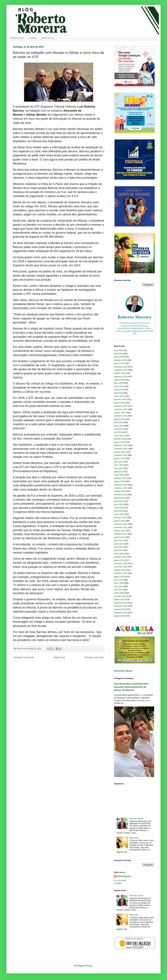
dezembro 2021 (121, 524)
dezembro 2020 (121, 563)
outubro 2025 (120, 373)
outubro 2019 (120, 609)
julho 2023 (118, 462)
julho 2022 (118, 501)
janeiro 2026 (119, 363)
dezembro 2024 (121, 406)
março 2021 (119, 554)
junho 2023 (119, 465)
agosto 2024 (119, 419)
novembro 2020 (121, 567)
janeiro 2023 (119, 481)
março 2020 (119, 593)
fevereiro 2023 (120, 478)
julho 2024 (118, 422)
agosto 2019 (119, 616)
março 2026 (119, 357)
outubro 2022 (120, 491)
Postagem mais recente (24, 657)
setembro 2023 (120, 455)
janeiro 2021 (119, 560)
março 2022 (119, 514)
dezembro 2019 (121, 603)
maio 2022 (119, 508)
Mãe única (134, 838)
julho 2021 (118, 540)
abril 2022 (118, 511)
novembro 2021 (121, 527)
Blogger (90, 966)
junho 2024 (119, 426)
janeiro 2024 (119, 442)
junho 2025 (119, 386)
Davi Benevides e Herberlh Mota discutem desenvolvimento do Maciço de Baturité (131, 687)
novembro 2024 (121, 409)
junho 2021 (119, 544)
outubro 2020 (120, 570)
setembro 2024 (120, 416)
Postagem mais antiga (94, 657)
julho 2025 (118, 383)
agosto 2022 (119, 498)
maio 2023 (119, 468)
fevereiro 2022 (120, 517)
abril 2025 (118, 393)
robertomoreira (124, 876)
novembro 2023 (121, 449)
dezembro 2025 (121, 367)
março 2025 (119, 396)
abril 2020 (118, 590)
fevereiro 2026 (120, 360)
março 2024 (119, 436)
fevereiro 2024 (120, 439)
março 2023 (119, 475)
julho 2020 (118, 580)
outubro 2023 (120, 452)
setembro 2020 (120, 573)
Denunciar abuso (123, 671)
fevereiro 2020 (120, 596)
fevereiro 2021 (120, 557)
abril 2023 (118, 472)
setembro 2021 (120, 534)
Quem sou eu (48, 38)
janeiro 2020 (119, 600)
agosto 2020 (119, 577)
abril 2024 (118, 432)
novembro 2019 (121, 606)
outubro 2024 (120, 413)
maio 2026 (119, 350)
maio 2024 (119, 429)
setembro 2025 (120, 377)
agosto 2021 (119, 537)
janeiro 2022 (119, 521)
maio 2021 (119, 547)
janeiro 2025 (119, 403)
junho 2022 (119, 504)
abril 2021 (118, 550)
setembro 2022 (120, 495)
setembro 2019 (120, 613)
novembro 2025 (121, 370)
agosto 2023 (119, 458)
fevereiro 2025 (120, 399)
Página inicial (17, 38)
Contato (32, 38)
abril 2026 (118, 354)
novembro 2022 (121, 488)
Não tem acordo (136, 819)
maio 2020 (119, 586)
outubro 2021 (120, 531)
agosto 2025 (119, 380)
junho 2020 (119, 583)
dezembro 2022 (121, 485)
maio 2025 (119, 390)
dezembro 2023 (121, 445)
